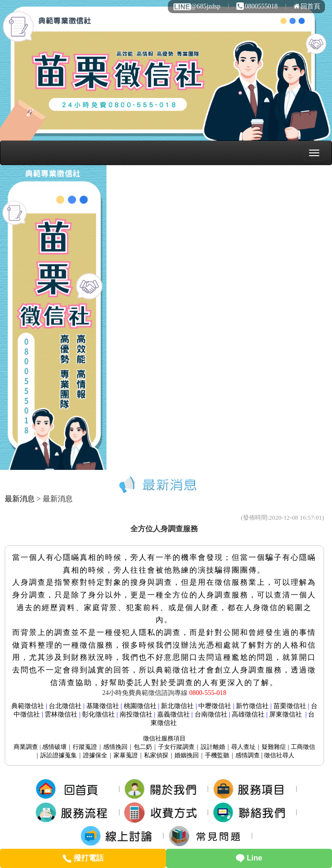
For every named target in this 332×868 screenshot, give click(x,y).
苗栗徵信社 (290, 706)
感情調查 (248, 755)
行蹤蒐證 (85, 747)
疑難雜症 (274, 747)
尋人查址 (243, 747)
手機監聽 (217, 755)
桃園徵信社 (140, 706)
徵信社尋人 (279, 755)
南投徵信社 (136, 714)
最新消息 (20, 499)
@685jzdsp (196, 6)
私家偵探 (156, 755)
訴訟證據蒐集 (59, 755)
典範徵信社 (28, 706)
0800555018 (257, 6)
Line (249, 858)
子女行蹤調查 (176, 747)
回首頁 (307, 6)
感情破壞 (54, 747)
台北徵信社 (65, 706)
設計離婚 (213, 747)
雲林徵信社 (61, 714)
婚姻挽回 (187, 755)
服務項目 (164, 738)
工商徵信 (303, 747)
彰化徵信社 (98, 714)
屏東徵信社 (286, 714)
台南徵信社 (211, 714)
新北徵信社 (177, 706)
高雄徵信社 (248, 714)
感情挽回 (115, 747)
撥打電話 (83, 858)
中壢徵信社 (215, 706)
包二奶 (143, 747)
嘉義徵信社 (174, 714)
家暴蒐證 (126, 755)
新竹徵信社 (252, 706)
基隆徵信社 (103, 706)
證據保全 (95, 755)
